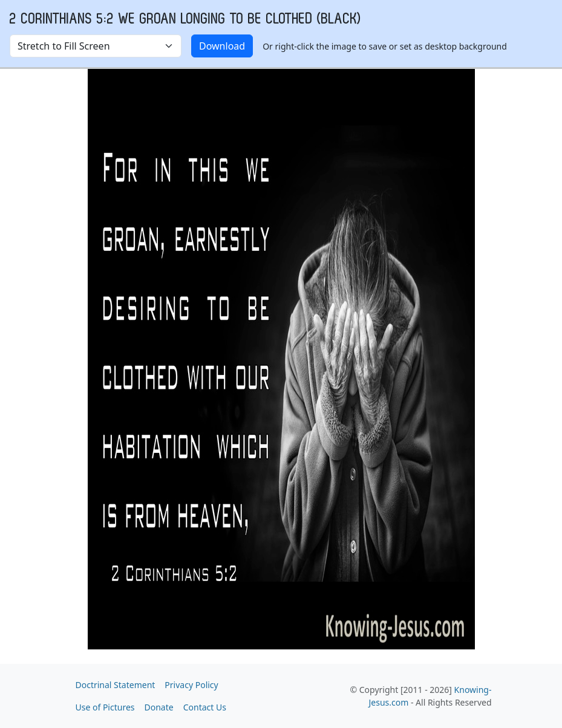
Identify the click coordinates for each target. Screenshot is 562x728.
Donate (159, 707)
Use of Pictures (105, 707)
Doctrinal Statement (116, 685)
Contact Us (205, 707)
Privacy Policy (191, 685)
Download (222, 46)
